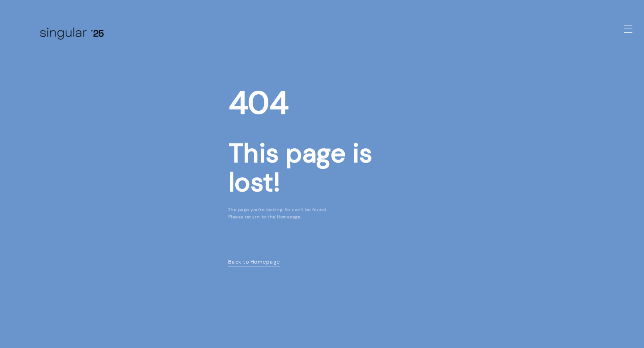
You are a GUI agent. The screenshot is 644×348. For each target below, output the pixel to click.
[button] (628, 29)
